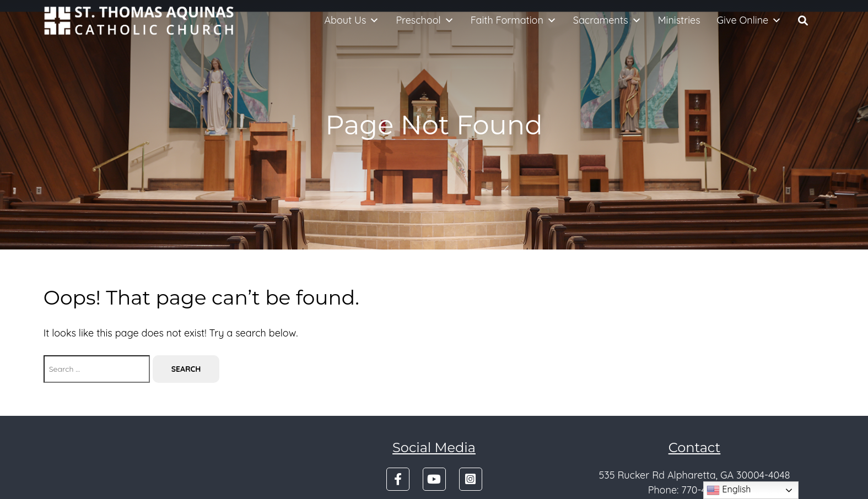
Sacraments (607, 20)
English (729, 490)
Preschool (425, 20)
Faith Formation (514, 20)
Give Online (750, 20)
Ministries (679, 20)
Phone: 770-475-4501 (695, 490)
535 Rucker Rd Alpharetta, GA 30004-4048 (694, 475)
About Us (352, 20)
